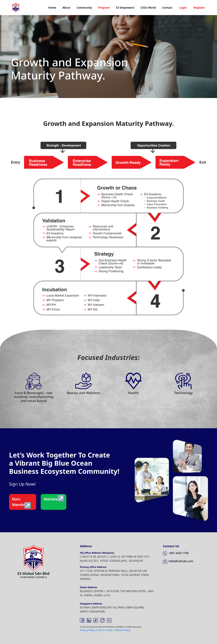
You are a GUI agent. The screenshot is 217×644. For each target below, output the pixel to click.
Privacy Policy (87, 630)
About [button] (66, 8)
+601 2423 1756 (176, 553)
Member (51, 499)
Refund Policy (123, 630)
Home (52, 8)
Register (199, 8)
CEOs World (148, 8)
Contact (167, 8)
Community (84, 8)
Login (183, 8)
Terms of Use (105, 630)
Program (104, 8)
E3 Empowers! (125, 8)
